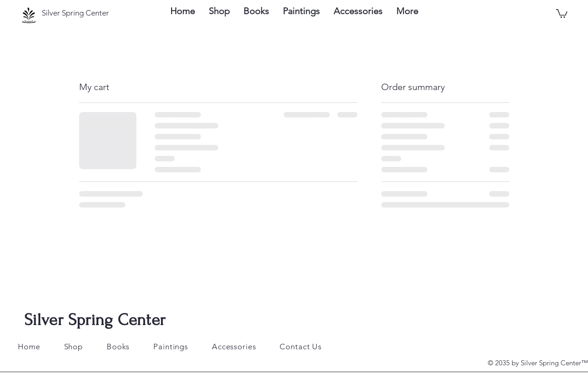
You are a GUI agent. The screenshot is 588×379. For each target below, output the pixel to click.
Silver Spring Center (95, 320)
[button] (562, 13)
